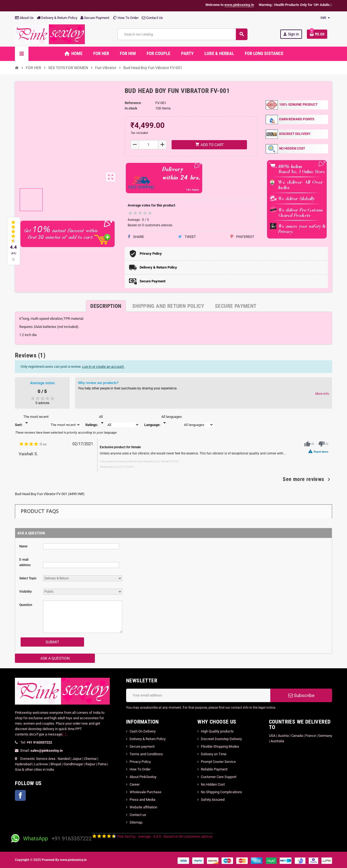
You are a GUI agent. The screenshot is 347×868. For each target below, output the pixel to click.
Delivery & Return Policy (57, 18)
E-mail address (25, 562)
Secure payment (142, 746)
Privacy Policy (140, 762)
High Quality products (217, 731)
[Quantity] (149, 145)
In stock (131, 108)
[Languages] (172, 420)
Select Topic (28, 578)
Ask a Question (55, 658)
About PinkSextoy (143, 777)
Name (23, 546)
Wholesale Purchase (145, 792)
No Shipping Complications (221, 792)
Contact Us (152, 18)
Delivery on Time (214, 754)
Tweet (187, 237)
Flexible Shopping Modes (220, 746)
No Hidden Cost (213, 784)
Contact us (138, 815)
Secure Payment (95, 18)
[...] (64, 734)
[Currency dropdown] (325, 18)
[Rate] (102, 420)
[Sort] (36, 420)
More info (322, 394)
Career (135, 784)
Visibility (25, 592)
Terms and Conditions (146, 754)
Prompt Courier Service (218, 762)
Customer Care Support (219, 777)
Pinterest (242, 237)
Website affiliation (143, 807)
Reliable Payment (215, 769)
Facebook (20, 795)
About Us (24, 18)
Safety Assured (213, 800)
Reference (133, 103)
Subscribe (301, 695)
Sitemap (136, 822)
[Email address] (198, 695)
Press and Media (142, 800)
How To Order (126, 18)
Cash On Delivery (143, 731)
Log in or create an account (103, 367)
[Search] (182, 34)
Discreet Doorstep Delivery (221, 739)
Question (26, 605)
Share (136, 237)
